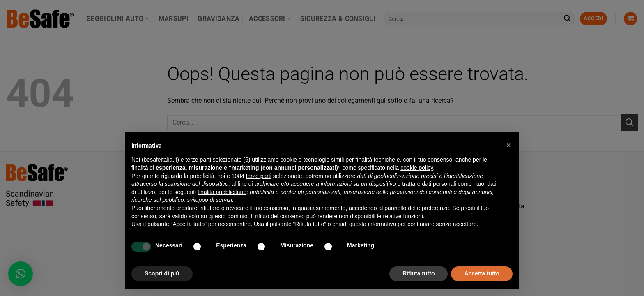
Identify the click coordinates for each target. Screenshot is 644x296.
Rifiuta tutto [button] (419, 273)
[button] (508, 145)
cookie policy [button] (417, 168)
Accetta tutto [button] (482, 273)
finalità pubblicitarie (222, 192)
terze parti (259, 176)
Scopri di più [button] (162, 273)
